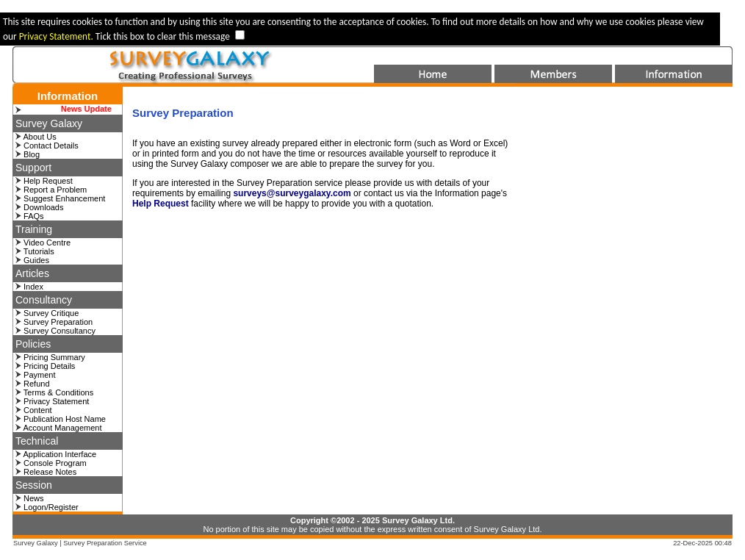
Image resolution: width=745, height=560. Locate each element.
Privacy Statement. (57, 36)
